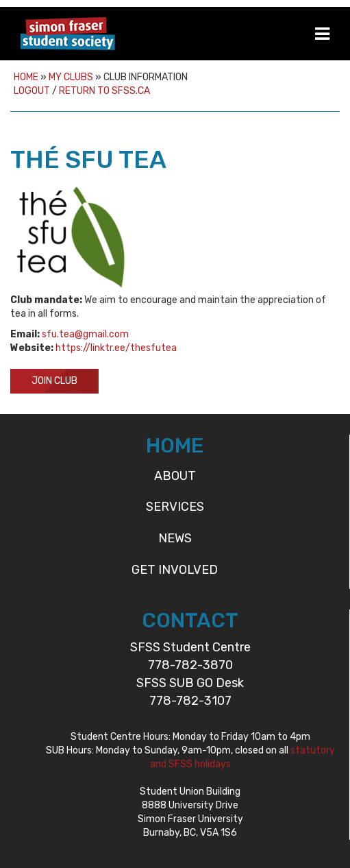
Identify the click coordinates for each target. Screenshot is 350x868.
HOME (175, 446)
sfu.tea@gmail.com (85, 334)
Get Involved (175, 570)
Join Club (54, 381)
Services (175, 507)
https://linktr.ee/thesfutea (116, 348)
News (175, 538)
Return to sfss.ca (104, 91)
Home (26, 77)
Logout (32, 91)
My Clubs (71, 77)
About (175, 476)
